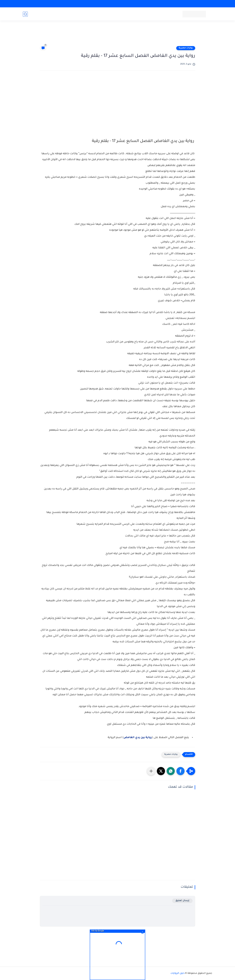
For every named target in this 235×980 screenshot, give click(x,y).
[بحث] (25, 14)
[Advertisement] (117, 35)
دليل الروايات (178, 973)
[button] (180, 771)
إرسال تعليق (182, 901)
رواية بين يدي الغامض (138, 738)
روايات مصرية (186, 48)
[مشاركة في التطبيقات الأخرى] (151, 771)
